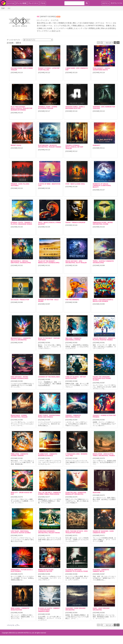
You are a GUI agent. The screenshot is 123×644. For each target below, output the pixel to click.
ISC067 (102, 574)
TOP (3, 8)
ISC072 (75, 536)
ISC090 (20, 381)
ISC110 (20, 188)
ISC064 (75, 613)
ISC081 (48, 458)
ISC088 (75, 381)
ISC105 (48, 227)
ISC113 (48, 150)
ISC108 (75, 187)
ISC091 (102, 343)
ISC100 (75, 265)
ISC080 (75, 458)
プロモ (43, 3)
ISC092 (75, 343)
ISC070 (20, 574)
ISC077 (48, 497)
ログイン (106, 3)
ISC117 (48, 111)
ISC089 (48, 380)
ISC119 (102, 73)
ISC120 (75, 73)
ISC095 (102, 304)
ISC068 (75, 574)
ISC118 (20, 113)
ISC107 (102, 190)
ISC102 (20, 265)
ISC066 (20, 613)
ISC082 (20, 458)
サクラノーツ (116, 3)
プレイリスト (33, 3)
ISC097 (48, 304)
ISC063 (102, 613)
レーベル (11, 3)
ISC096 (75, 302)
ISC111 (102, 148)
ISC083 (102, 420)
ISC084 (75, 420)
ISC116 (75, 111)
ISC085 (48, 420)
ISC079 (102, 458)
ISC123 (20, 73)
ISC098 (20, 302)
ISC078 (20, 497)
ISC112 (75, 151)
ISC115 (102, 111)
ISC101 (48, 265)
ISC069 (48, 574)
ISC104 (75, 225)
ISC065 (48, 614)
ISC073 (48, 536)
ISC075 (102, 495)
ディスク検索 (21, 3)
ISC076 (75, 497)
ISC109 (48, 188)
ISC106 (20, 227)
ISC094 (20, 343)
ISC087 (102, 383)
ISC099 (102, 265)
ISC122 (48, 73)
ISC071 (102, 536)
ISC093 (48, 343)
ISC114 (20, 148)
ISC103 (102, 227)
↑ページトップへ (13, 625)
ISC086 (20, 420)
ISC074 (20, 536)
